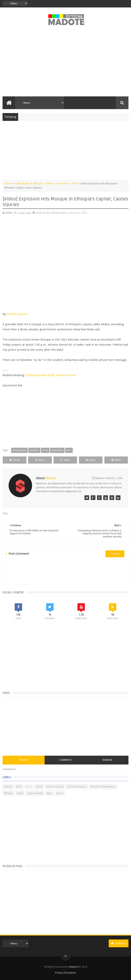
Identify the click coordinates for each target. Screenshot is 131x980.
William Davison (17, 314)
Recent (24, 760)
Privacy (59, 973)
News (49, 183)
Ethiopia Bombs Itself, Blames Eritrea (51, 375)
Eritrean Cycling (55, 787)
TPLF (75, 183)
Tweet (15, 460)
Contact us (119, 943)
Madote (74, 967)
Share (40, 460)
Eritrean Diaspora (77, 787)
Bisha (19, 787)
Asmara (8, 787)
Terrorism (62, 183)
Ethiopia (38, 183)
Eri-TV (29, 787)
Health (20, 793)
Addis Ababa (22, 183)
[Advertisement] (65, 63)
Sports (60, 793)
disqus (115, 554)
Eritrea (39, 787)
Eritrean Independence (103, 787)
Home (8, 183)
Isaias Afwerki (35, 793)
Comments (65, 760)
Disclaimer (70, 973)
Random (107, 760)
